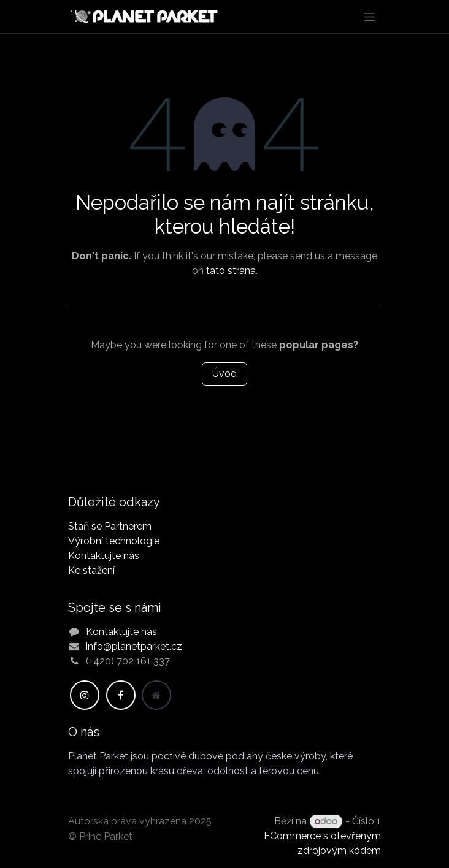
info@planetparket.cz (134, 646)
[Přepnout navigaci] (370, 17)
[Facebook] (121, 695)
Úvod (224, 374)
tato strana (231, 271)
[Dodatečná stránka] (156, 695)
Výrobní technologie (114, 541)
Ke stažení (91, 570)
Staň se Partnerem (110, 526)
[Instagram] (85, 695)
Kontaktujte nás (104, 556)
